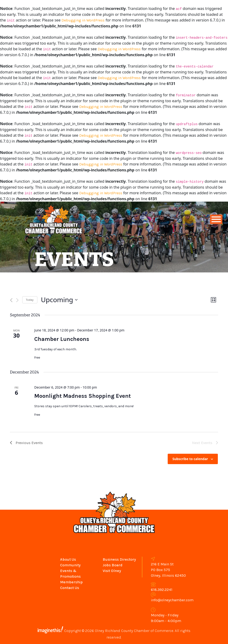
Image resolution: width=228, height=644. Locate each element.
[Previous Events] (11, 300)
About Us (68, 559)
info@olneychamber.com (172, 600)
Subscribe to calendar (190, 459)
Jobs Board (113, 565)
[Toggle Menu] (216, 219)
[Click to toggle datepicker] (59, 300)
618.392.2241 (162, 590)
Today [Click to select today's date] (30, 300)
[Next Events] (17, 300)
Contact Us (70, 588)
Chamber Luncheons (62, 339)
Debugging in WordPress (83, 20)
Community (70, 565)
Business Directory (119, 559)
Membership (71, 582)
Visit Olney (112, 571)
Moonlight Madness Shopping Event (83, 396)
